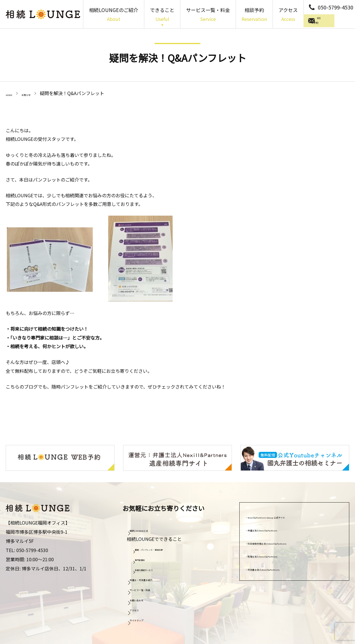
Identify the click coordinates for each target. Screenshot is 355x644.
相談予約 (254, 15)
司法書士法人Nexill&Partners (280, 568)
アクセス (288, 15)
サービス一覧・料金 (208, 15)
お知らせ (37, 93)
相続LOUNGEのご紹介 (114, 15)
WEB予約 (331, 21)
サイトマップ (146, 619)
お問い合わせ (146, 598)
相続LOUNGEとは (151, 529)
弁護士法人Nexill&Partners (278, 529)
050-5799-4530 (336, 7)
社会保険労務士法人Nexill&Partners (287, 541)
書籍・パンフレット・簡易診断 (166, 548)
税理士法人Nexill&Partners (278, 555)
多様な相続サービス (155, 568)
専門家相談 (147, 558)
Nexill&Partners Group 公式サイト (286, 515)
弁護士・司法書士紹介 (155, 578)
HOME (12, 93)
